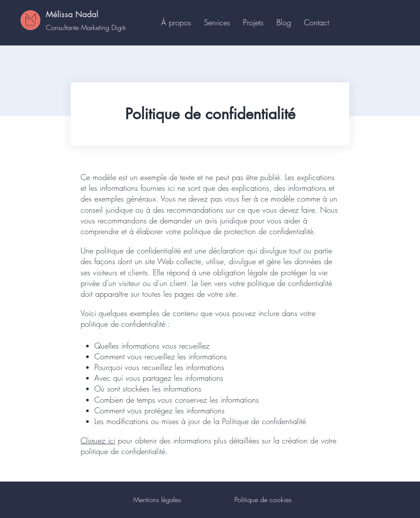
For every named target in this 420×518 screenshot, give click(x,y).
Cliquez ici (98, 440)
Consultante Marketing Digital (88, 27)
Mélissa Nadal (72, 14)
